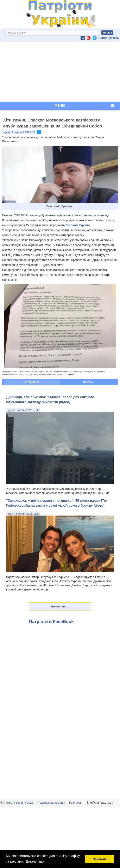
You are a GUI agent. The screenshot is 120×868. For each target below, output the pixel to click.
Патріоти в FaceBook (51, 621)
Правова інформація (51, 803)
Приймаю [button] (100, 859)
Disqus (88, 382)
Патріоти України (78, 225)
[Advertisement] (60, 72)
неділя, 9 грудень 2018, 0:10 (19, 132)
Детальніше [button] (35, 861)
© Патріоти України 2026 (17, 803)
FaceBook (32, 382)
